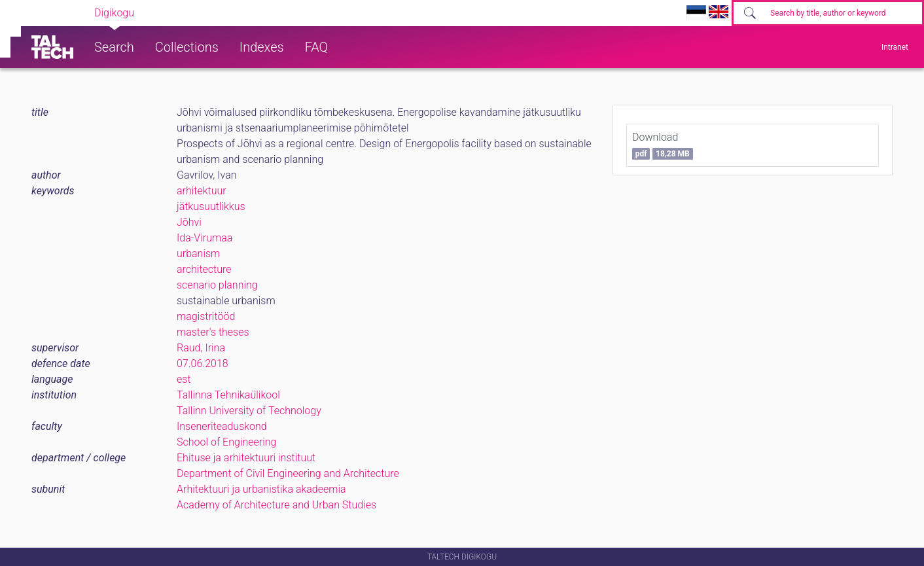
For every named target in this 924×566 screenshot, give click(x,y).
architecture (204, 269)
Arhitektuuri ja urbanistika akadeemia (261, 489)
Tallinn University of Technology (249, 411)
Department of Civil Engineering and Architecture (288, 473)
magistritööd (206, 316)
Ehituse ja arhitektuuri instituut (246, 458)
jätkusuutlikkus (211, 206)
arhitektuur (202, 191)
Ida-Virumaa (204, 238)
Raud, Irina (201, 348)
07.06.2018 (203, 363)
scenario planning (217, 285)
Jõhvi (189, 222)
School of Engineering (226, 442)
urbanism (198, 254)
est (184, 379)
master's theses (213, 332)
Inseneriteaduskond (222, 426)
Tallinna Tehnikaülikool (228, 395)
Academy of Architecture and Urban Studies (276, 505)
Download (663, 145)
